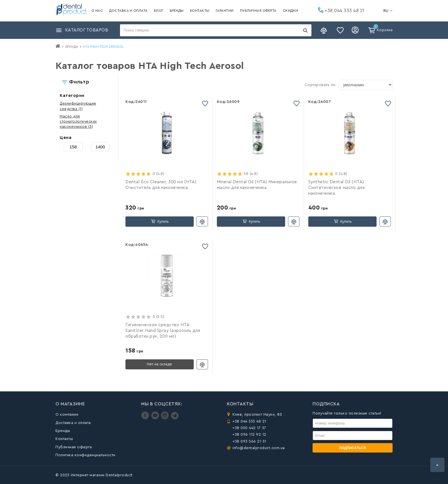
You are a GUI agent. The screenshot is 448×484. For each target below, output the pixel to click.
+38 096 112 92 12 (249, 434)
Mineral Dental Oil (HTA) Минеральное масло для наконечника (257, 185)
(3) (78, 121)
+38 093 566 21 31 (249, 441)
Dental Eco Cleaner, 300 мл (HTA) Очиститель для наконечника (161, 185)
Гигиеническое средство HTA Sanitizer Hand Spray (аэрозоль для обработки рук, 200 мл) (163, 331)
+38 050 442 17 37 (249, 428)
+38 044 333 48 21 (341, 10)
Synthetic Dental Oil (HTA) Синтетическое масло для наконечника (337, 188)
